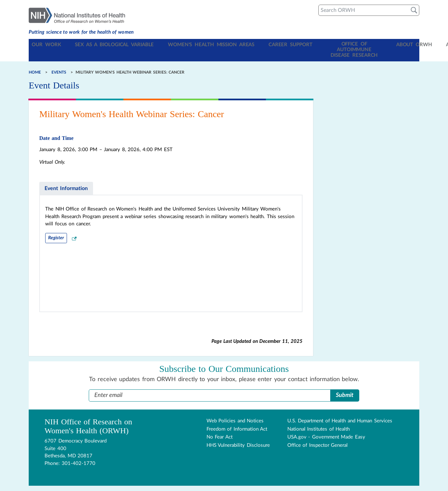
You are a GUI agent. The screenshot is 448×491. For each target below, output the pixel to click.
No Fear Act (220, 426)
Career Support (261, 45)
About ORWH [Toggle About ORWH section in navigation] (370, 45)
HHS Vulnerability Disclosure (238, 434)
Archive (405, 45)
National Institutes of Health (319, 418)
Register (56, 227)
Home (35, 61)
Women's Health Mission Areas (192, 45)
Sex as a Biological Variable (105, 45)
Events (59, 61)
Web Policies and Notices (235, 410)
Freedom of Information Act (237, 418)
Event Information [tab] (66, 177)
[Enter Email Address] (210, 385)
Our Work (46, 45)
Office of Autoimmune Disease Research (316, 44)
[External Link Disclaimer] (74, 228)
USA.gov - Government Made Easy (326, 426)
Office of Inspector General (318, 434)
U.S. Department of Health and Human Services (340, 410)
